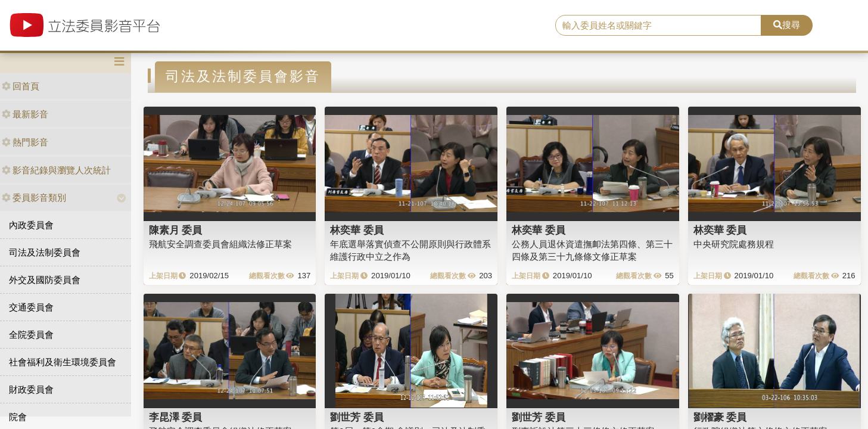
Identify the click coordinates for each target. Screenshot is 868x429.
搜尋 (787, 25)
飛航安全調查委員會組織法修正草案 (220, 244)
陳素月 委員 (176, 230)
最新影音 (25, 114)
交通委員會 (31, 307)
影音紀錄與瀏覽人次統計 (56, 170)
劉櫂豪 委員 (720, 417)
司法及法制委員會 (45, 252)
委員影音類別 (34, 198)
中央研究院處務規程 (734, 244)
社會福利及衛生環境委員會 (63, 362)
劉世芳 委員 (357, 417)
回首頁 (21, 86)
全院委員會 (31, 335)
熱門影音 (25, 142)
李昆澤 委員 (176, 417)
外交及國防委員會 (45, 280)
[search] (658, 26)
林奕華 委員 (357, 230)
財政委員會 (31, 389)
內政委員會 (31, 225)
